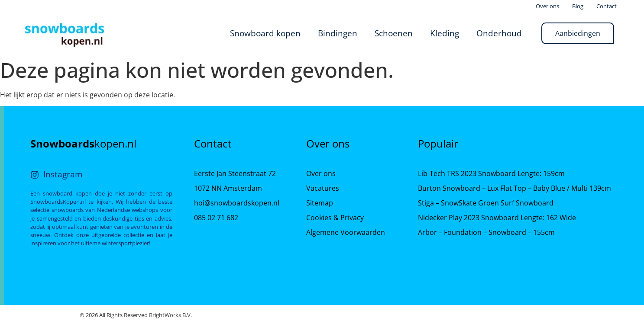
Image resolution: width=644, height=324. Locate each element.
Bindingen (338, 33)
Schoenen (394, 33)
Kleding (445, 33)
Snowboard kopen (265, 33)
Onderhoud (499, 33)
